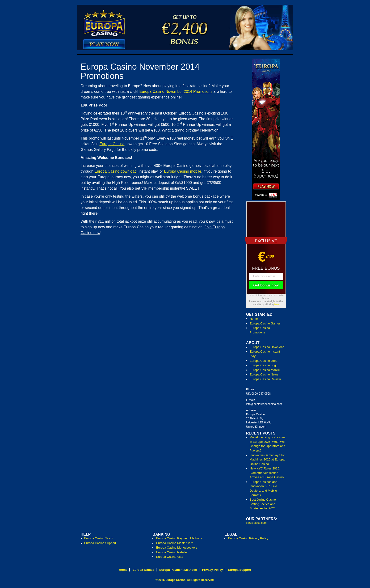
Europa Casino (175, 580)
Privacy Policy (212, 570)
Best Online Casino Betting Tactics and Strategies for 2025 (263, 504)
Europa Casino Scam (99, 538)
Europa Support (240, 570)
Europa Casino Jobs (263, 361)
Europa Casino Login (264, 365)
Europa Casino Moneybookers (177, 548)
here (277, 304)
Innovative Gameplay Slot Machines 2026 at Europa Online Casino (267, 460)
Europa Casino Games (265, 323)
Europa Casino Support (100, 543)
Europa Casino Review (265, 379)
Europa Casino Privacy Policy (248, 538)
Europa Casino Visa (170, 557)
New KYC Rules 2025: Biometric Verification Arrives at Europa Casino (267, 473)
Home (254, 319)
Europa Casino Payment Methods (179, 538)
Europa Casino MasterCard (175, 543)
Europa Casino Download (267, 347)
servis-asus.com (256, 523)
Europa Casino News (264, 374)
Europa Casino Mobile (265, 370)
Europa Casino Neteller (172, 552)
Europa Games (143, 570)
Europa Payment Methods (178, 570)
